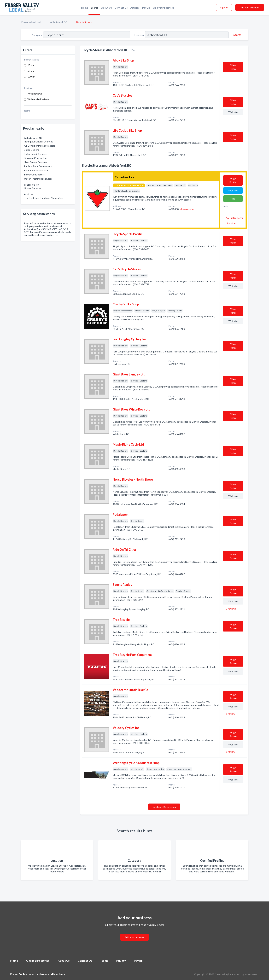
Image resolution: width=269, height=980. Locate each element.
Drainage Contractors (36, 158)
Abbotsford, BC (59, 22)
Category (37, 35)
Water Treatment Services (38, 179)
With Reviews (35, 94)
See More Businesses (164, 807)
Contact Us (121, 8)
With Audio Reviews (38, 99)
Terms (104, 960)
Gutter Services (33, 188)
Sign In (224, 7)
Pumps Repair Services (36, 170)
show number (187, 209)
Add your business (164, 8)
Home (85, 8)
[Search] (237, 35)
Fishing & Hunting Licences (39, 142)
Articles (135, 8)
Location (139, 35)
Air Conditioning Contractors (40, 146)
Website (233, 112)
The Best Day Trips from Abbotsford (44, 198)
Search (95, 8)
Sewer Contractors (34, 175)
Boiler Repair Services (36, 154)
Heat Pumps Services (35, 162)
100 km (31, 77)
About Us (107, 8)
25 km (31, 65)
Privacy (121, 960)
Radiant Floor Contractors (38, 166)
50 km (31, 71)
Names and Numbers (52, 974)
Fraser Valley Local (31, 22)
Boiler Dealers (31, 150)
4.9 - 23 (234, 218)
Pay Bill (146, 8)
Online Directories (38, 960)
